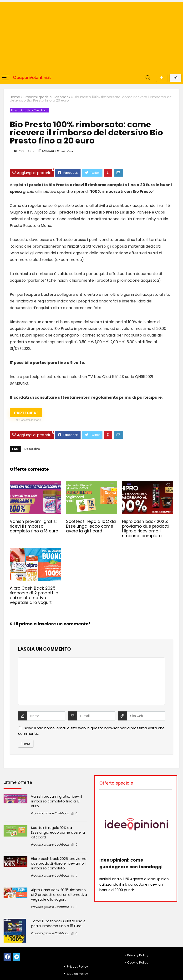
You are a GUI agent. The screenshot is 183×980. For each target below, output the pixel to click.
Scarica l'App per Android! (162, 78)
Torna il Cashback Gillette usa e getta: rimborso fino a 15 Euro (58, 924)
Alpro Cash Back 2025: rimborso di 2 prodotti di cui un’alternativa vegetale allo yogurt (35, 595)
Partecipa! (28, 414)
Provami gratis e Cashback (47, 97)
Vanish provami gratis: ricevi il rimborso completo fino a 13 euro (34, 526)
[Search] (148, 78)
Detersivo (32, 449)
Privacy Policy (77, 967)
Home (15, 97)
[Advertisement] (91, 36)
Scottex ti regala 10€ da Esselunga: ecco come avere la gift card (91, 526)
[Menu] (6, 78)
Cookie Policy (77, 974)
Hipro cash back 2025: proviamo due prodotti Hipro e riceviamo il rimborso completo (145, 529)
